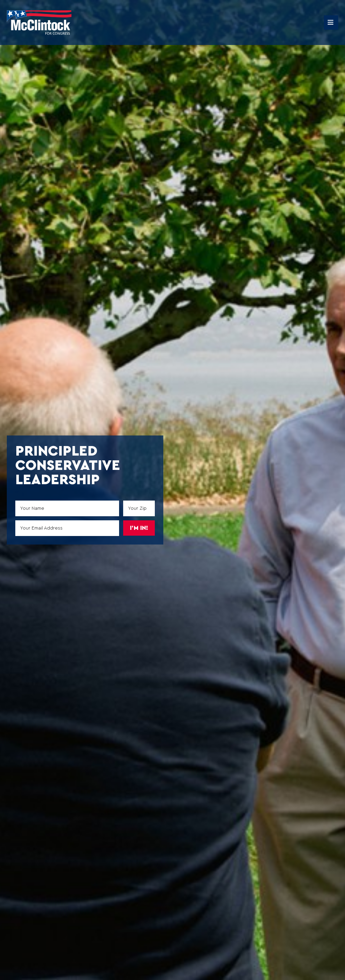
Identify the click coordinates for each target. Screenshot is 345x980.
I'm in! (139, 528)
